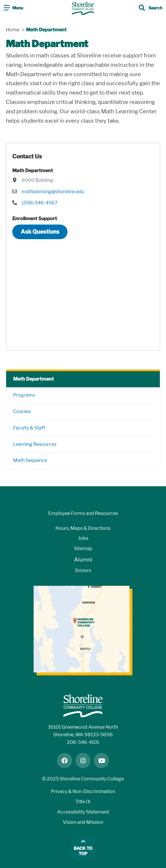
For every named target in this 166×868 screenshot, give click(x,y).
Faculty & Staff (29, 428)
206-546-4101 (83, 742)
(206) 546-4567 (40, 203)
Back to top (83, 851)
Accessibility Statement (83, 812)
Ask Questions (40, 232)
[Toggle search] (151, 8)
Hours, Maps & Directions (83, 528)
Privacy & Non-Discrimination (83, 791)
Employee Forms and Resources (83, 513)
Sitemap (83, 548)
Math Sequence (30, 460)
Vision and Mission (83, 822)
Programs (24, 395)
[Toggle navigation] (13, 8)
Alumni (83, 560)
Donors (83, 570)
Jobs (83, 538)
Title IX (83, 802)
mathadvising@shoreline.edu (53, 192)
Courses (22, 411)
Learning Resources (35, 444)
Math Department (33, 379)
